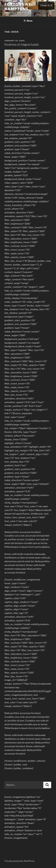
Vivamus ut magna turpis (21, 45)
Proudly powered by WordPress (19, 861)
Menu (28, 21)
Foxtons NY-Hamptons (19, 7)
